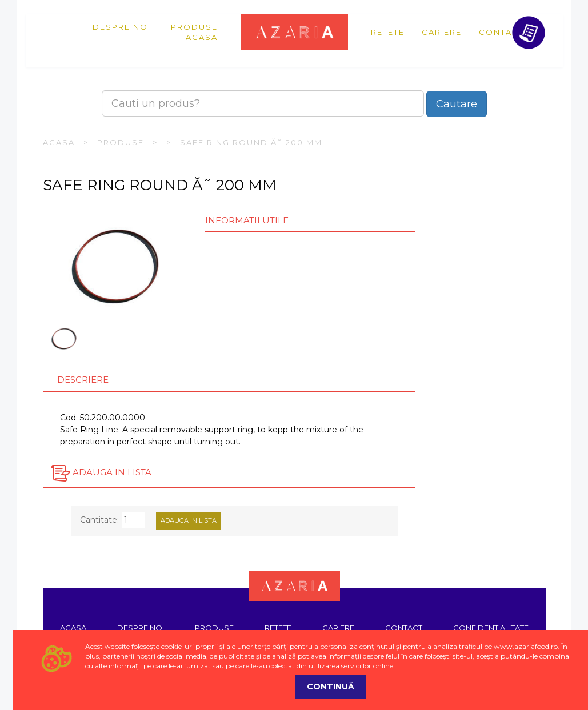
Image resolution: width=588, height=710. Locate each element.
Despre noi (122, 27)
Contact (501, 32)
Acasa (202, 37)
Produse (194, 27)
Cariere (442, 32)
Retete (388, 32)
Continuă (331, 687)
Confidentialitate (491, 628)
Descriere (83, 380)
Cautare (457, 104)
